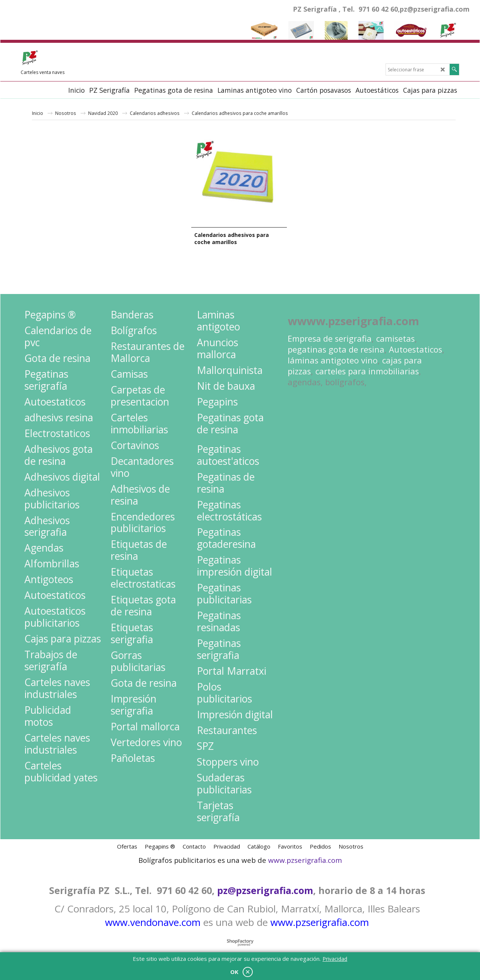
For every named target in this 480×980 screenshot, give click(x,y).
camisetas (395, 338)
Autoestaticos (415, 349)
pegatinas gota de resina (336, 349)
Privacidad (335, 959)
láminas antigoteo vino (333, 360)
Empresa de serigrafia (330, 338)
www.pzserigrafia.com (305, 860)
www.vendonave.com (153, 922)
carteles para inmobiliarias (367, 371)
